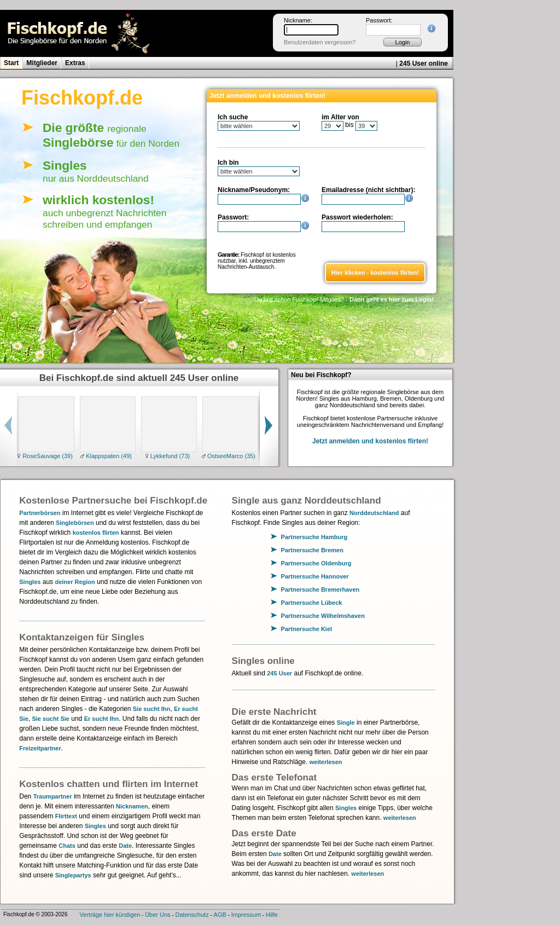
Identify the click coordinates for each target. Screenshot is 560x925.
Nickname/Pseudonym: (254, 190)
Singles (30, 582)
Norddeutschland (374, 513)
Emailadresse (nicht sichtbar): (368, 190)
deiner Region (75, 582)
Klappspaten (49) (108, 456)
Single (346, 722)
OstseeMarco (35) (231, 456)
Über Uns (157, 915)
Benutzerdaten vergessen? (320, 42)
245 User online (424, 63)
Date (125, 846)
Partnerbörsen (40, 513)
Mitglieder (42, 63)
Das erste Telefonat (275, 777)
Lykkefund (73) (169, 456)
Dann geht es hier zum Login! (392, 299)
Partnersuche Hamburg (314, 537)
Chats (67, 846)
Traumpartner (53, 796)
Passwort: (379, 20)
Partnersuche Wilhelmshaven (323, 616)
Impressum (246, 915)
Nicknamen (132, 806)
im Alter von (340, 117)
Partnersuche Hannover (315, 576)
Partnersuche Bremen (312, 550)
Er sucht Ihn (102, 719)
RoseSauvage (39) (47, 456)
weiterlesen (326, 762)
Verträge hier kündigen (110, 915)
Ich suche (233, 117)
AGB (220, 915)
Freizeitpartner (40, 748)
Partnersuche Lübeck (312, 603)
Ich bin (228, 163)
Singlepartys (73, 875)
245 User (279, 673)
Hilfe (272, 915)
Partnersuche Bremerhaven (320, 589)
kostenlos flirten (96, 533)
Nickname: (298, 20)
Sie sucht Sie (50, 719)
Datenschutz (192, 915)
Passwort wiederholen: (357, 217)
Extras (75, 63)
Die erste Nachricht (274, 712)
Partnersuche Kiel (307, 629)
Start (11, 63)
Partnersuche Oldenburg (316, 563)
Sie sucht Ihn (151, 709)
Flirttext (66, 816)
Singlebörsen (75, 523)
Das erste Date (264, 833)
